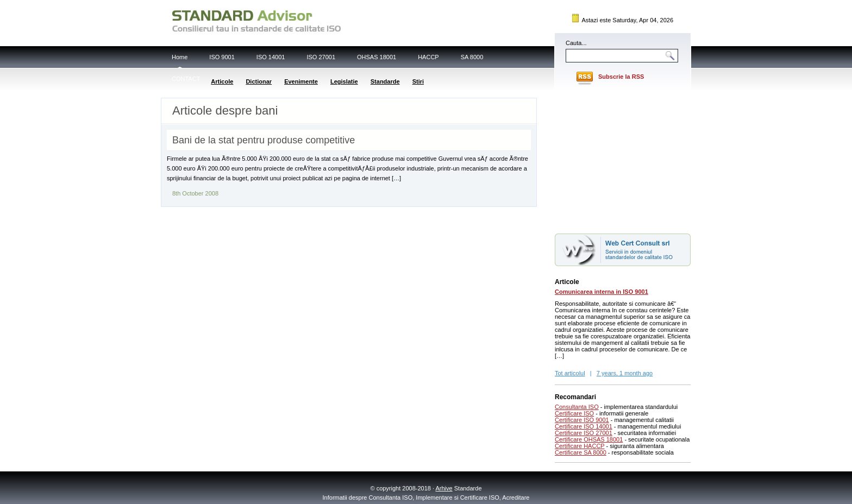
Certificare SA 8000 (581, 452)
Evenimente (301, 81)
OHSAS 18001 (377, 57)
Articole (222, 81)
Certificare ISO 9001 (582, 420)
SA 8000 (472, 57)
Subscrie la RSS (621, 77)
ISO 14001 (271, 57)
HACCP (428, 57)
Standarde (385, 81)
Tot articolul (570, 373)
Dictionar (259, 81)
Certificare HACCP (580, 446)
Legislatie (344, 81)
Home (180, 57)
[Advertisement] (623, 159)
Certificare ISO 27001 (584, 433)
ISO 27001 (321, 57)
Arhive (444, 488)
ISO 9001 (222, 57)
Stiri (418, 81)
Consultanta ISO (577, 407)
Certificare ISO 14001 (584, 426)
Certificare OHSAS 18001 (589, 439)
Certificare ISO (574, 413)
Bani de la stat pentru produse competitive (264, 140)
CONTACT (186, 79)
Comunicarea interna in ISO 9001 (602, 292)
